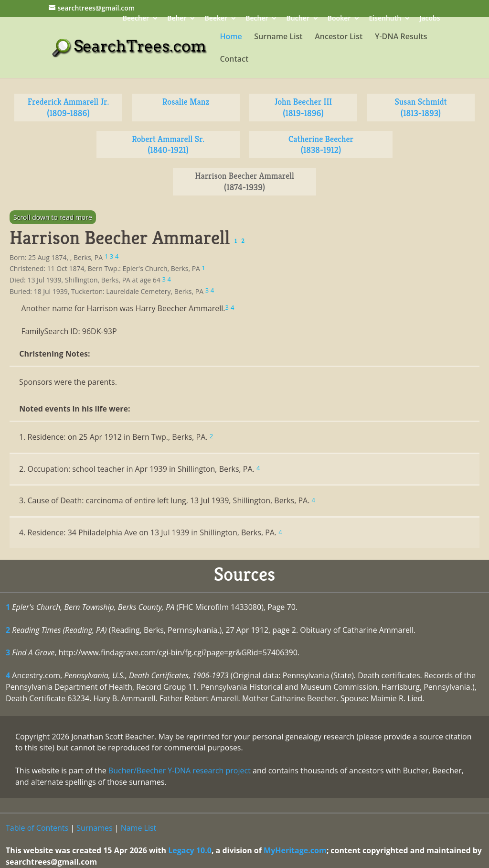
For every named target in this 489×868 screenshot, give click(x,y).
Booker (339, 19)
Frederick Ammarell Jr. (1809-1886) (68, 107)
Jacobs (430, 19)
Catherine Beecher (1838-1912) (321, 145)
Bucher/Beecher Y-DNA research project (180, 770)
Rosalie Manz (186, 102)
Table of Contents (37, 828)
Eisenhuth (385, 19)
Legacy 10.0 (190, 850)
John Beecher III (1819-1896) (303, 107)
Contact (234, 60)
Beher (177, 19)
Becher (257, 19)
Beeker (216, 19)
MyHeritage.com (295, 850)
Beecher (136, 19)
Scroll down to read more (53, 217)
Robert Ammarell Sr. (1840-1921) (168, 145)
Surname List (278, 37)
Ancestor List (339, 37)
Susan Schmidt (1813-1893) (420, 107)
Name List (139, 828)
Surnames (94, 828)
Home (231, 37)
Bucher (298, 19)
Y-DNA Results (401, 37)
